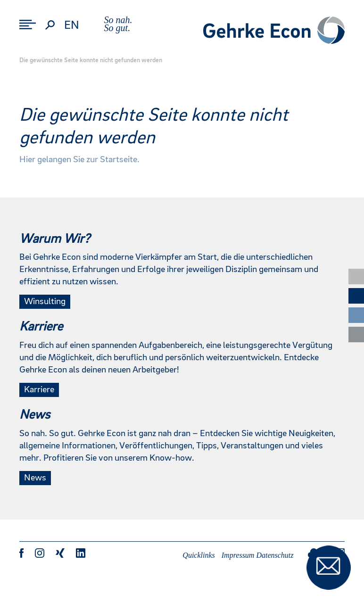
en (72, 26)
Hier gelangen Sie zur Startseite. (79, 160)
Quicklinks (199, 555)
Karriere (39, 390)
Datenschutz (275, 555)
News (35, 478)
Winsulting (45, 302)
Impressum (238, 555)
